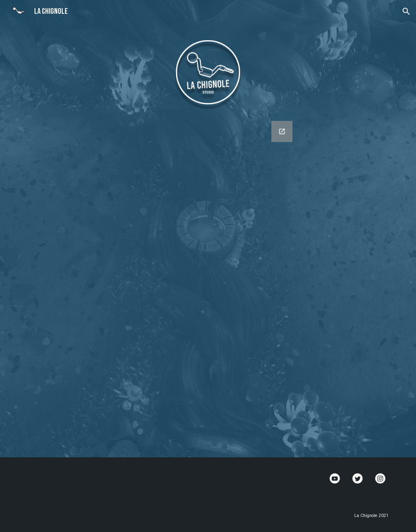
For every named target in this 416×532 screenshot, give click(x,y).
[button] (406, 11)
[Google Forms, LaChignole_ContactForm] (208, 284)
